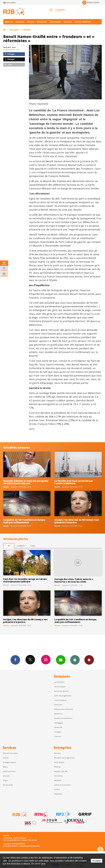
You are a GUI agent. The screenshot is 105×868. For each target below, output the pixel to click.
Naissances (58, 714)
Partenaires (58, 776)
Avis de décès (8, 785)
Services (68, 22)
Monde (27, 30)
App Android (89, 660)
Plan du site (32, 840)
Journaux (20, 22)
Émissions (42, 22)
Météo (5, 767)
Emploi (5, 780)
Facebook (15, 660)
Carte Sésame (59, 762)
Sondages (58, 732)
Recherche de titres (61, 691)
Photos (31, 22)
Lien (8, 65)
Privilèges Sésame (9, 762)
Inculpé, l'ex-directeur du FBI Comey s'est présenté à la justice (77, 521)
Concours (58, 736)
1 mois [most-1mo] (33, 546)
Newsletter (58, 794)
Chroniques (55, 22)
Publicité (57, 767)
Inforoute (6, 776)
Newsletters (61, 660)
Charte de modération (62, 785)
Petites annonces (9, 771)
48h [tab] (9, 546)
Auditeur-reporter (91, 3)
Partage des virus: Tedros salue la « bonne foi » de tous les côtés (74, 580)
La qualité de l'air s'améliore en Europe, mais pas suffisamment (24, 521)
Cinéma (6, 758)
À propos (57, 753)
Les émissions (59, 682)
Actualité (14, 30)
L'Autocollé (58, 727)
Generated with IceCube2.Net (29, 846)
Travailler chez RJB (61, 771)
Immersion (58, 705)
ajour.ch (9, 22)
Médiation (58, 780)
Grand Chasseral (60, 700)
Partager (10, 54)
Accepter (97, 861)
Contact (57, 789)
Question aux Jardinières (63, 718)
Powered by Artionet (10, 846)
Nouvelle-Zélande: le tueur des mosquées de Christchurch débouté (26, 482)
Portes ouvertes (83, 22)
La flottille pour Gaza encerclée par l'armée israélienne (74, 482)
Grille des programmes (63, 696)
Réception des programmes (64, 758)
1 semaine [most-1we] (21, 546)
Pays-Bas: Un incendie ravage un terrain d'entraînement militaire (25, 580)
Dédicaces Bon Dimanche (64, 709)
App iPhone (75, 660)
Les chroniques (60, 687)
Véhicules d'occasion (10, 753)
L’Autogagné (59, 723)
